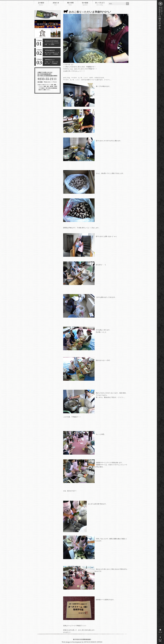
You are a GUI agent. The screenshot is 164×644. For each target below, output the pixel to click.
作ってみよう (100, 4)
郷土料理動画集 (47, 15)
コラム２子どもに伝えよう (47, 52)
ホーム (160, 630)
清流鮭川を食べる (47, 33)
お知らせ (56, 4)
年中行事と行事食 (47, 24)
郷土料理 (70, 4)
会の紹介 (41, 4)
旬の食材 (85, 4)
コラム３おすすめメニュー (47, 62)
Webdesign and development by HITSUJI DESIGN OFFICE (82, 642)
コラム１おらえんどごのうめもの (47, 43)
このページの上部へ (160, 639)
